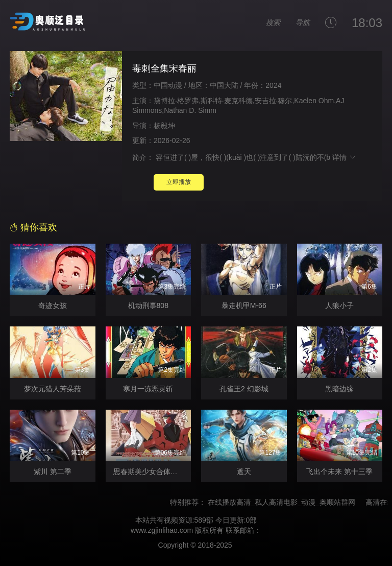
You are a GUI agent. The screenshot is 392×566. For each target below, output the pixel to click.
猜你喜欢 (33, 227)
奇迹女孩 (53, 305)
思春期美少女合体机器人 (153, 471)
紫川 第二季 (53, 471)
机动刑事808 (148, 305)
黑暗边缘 (339, 389)
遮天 (244, 471)
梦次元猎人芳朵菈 (53, 389)
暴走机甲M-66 (244, 305)
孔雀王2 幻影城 (244, 389)
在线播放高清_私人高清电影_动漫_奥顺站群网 (289, 502)
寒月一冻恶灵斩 (148, 389)
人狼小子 (339, 305)
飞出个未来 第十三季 (339, 471)
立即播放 (179, 182)
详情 (345, 157)
